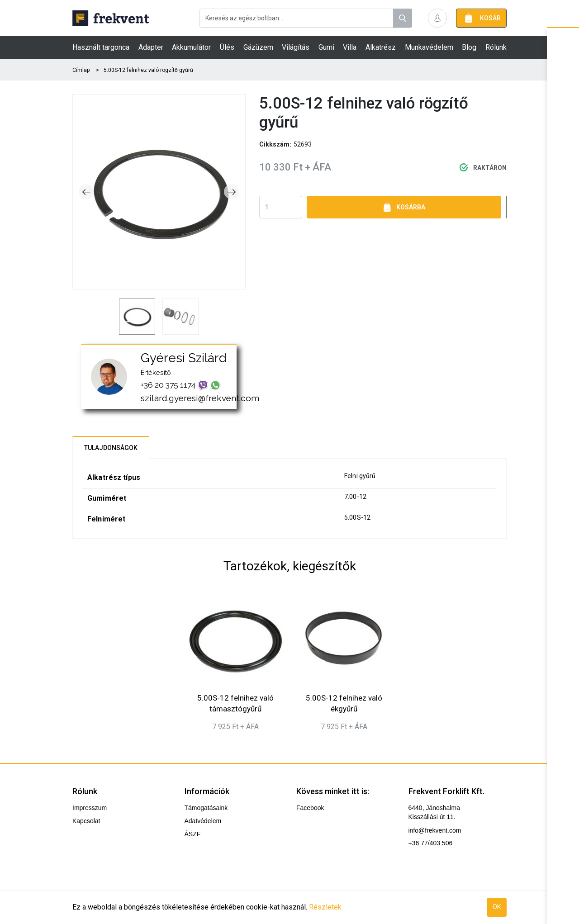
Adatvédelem (203, 821)
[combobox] (306, 18)
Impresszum (90, 808)
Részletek (325, 907)
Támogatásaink (206, 808)
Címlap (81, 70)
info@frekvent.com (435, 830)
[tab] (111, 447)
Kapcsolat (86, 821)
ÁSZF (193, 834)
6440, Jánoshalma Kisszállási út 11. (434, 812)
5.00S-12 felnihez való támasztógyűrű (235, 703)
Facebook (310, 808)
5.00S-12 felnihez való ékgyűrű (344, 703)
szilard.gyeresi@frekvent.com (200, 398)
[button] (437, 18)
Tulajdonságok (111, 448)
